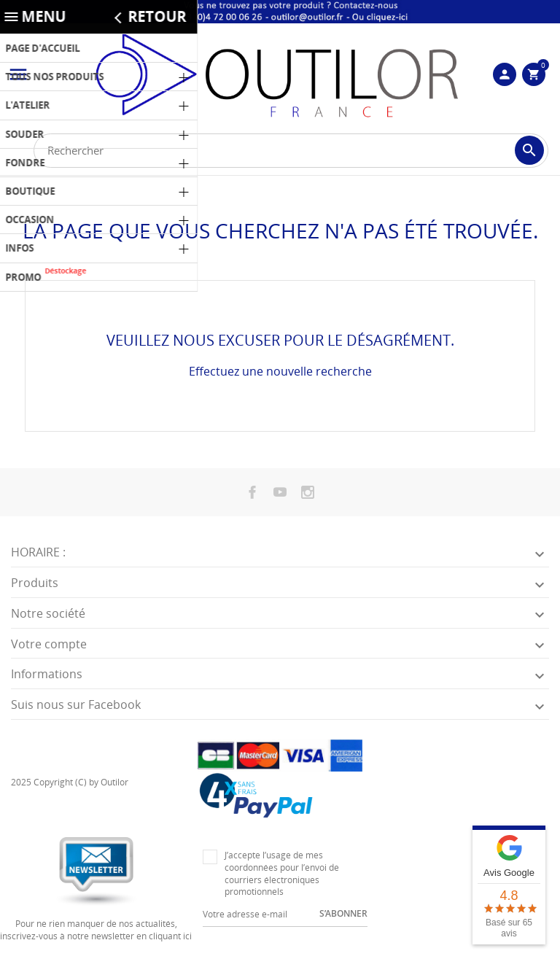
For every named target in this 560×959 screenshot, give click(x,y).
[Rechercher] (291, 151)
